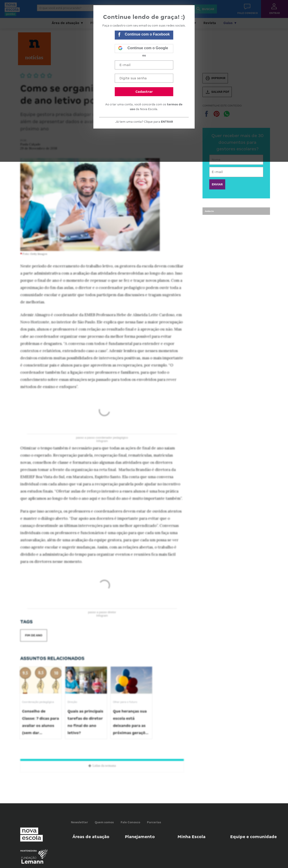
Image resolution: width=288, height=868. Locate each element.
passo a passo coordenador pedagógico (102, 438)
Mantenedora (29, 851)
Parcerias (154, 822)
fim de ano (34, 635)
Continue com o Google (143, 49)
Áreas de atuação (91, 837)
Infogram (102, 441)
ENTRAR (167, 122)
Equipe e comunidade (253, 837)
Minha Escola (191, 837)
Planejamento (140, 837)
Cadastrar (144, 92)
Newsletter (79, 822)
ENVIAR (217, 184)
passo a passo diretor (102, 612)
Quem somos (104, 822)
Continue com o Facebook (144, 35)
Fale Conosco (130, 822)
